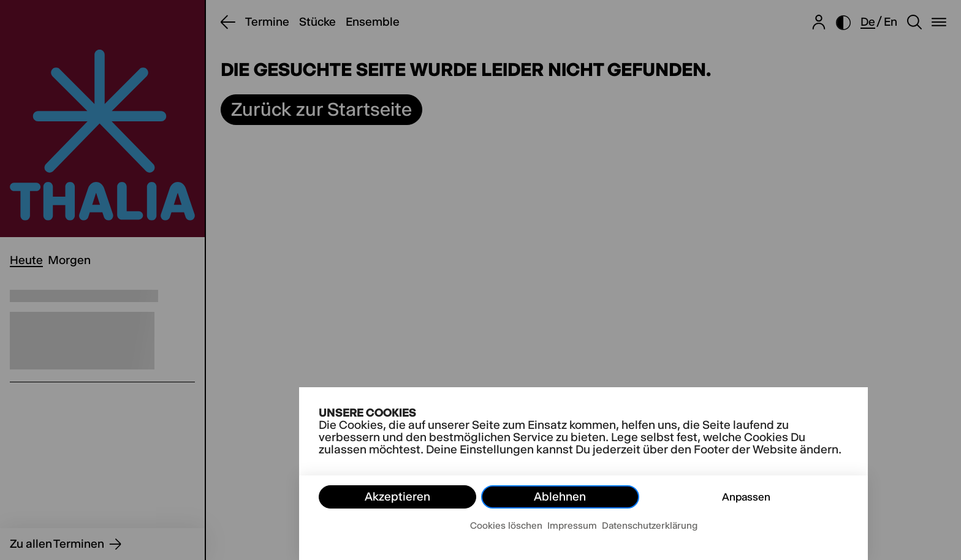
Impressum (572, 525)
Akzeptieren (397, 497)
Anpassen (746, 497)
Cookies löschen (506, 525)
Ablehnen (560, 497)
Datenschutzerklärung (650, 525)
